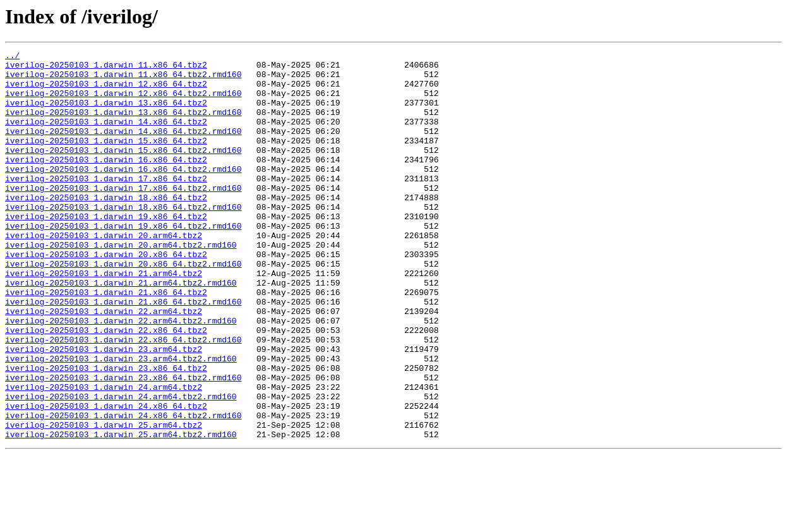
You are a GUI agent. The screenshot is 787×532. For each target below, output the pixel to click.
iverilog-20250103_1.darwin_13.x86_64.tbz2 (106, 114)
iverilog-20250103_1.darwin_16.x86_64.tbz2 (106, 182)
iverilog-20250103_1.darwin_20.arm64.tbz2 (104, 273)
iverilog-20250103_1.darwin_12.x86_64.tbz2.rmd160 (123, 102)
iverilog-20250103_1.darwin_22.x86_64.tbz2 (106, 387)
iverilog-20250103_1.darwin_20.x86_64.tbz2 (106, 296)
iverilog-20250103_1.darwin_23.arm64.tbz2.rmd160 (121, 421)
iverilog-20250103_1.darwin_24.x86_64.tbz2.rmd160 (123, 489)
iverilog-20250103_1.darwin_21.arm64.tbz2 (104, 318)
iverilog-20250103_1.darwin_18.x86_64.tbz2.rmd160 (123, 239)
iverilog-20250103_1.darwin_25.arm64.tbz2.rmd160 (121, 512)
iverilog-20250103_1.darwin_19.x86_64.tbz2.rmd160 (123, 262)
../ (12, 57)
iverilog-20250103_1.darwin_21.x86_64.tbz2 (106, 341)
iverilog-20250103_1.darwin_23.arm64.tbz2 (104, 409)
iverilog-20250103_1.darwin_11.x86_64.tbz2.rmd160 (123, 80)
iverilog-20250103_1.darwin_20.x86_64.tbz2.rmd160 (123, 307)
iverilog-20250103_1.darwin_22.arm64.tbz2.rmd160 (121, 375)
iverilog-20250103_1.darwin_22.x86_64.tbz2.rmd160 (123, 398)
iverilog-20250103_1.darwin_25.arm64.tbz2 (104, 500)
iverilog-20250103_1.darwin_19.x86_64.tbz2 (106, 250)
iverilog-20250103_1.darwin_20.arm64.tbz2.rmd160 (121, 284)
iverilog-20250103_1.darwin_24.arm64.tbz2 (104, 455)
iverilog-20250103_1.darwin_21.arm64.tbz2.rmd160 (121, 330)
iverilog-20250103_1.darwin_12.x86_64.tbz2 (106, 91)
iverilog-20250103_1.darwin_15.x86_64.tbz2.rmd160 (123, 171)
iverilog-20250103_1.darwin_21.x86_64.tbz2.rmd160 (123, 353)
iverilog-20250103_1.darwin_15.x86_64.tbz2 (106, 159)
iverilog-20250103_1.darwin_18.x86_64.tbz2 (106, 227)
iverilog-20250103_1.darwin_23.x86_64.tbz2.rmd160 (123, 444)
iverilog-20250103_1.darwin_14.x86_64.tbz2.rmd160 (123, 148)
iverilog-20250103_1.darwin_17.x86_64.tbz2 (106, 205)
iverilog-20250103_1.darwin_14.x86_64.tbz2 (106, 136)
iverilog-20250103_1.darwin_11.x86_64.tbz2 (106, 68)
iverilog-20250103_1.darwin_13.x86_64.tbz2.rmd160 (123, 125)
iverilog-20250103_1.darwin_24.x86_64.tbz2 (106, 478)
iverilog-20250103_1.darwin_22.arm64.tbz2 (104, 364)
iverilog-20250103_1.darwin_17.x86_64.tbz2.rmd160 (123, 216)
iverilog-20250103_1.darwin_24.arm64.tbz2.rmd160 (121, 466)
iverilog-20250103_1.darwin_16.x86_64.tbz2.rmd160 (123, 193)
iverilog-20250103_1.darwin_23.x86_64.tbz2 (106, 432)
